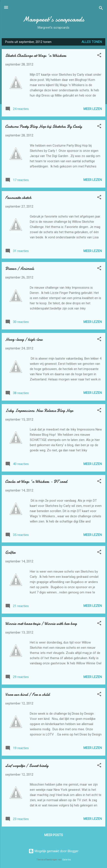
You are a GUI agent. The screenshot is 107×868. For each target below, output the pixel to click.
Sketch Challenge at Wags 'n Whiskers (36, 55)
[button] (99, 56)
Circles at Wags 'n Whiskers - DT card (36, 481)
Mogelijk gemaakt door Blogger (53, 851)
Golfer (10, 552)
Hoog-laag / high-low (24, 339)
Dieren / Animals (20, 268)
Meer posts (54, 835)
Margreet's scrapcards (53, 19)
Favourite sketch (18, 197)
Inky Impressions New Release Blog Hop (39, 410)
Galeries (67, 860)
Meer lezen (93, 109)
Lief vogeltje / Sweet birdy (27, 766)
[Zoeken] (101, 9)
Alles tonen (92, 42)
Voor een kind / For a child (27, 694)
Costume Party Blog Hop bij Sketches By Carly (44, 126)
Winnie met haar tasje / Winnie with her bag (41, 623)
